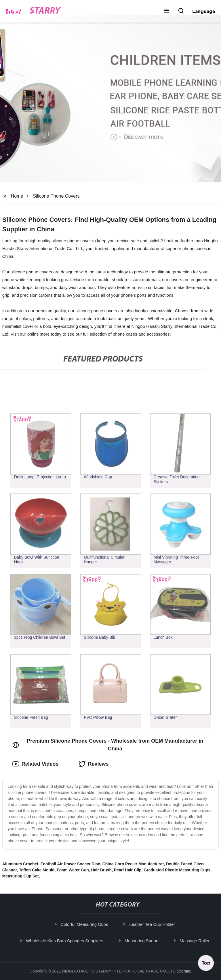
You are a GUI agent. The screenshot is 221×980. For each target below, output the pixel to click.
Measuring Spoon (144, 940)
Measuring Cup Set (21, 876)
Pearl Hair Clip (128, 870)
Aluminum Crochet (20, 864)
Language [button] (204, 11)
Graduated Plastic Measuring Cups (177, 870)
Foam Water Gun (73, 870)
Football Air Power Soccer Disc (70, 864)
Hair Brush (102, 870)
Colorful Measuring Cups (87, 924)
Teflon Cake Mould (37, 870)
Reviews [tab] (94, 764)
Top (206, 965)
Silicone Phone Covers (56, 196)
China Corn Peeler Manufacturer (133, 864)
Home (17, 196)
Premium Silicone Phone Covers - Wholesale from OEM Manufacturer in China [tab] (108, 745)
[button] (167, 11)
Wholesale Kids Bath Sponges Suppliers (68, 940)
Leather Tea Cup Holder (155, 924)
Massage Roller (198, 940)
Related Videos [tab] (36, 764)
